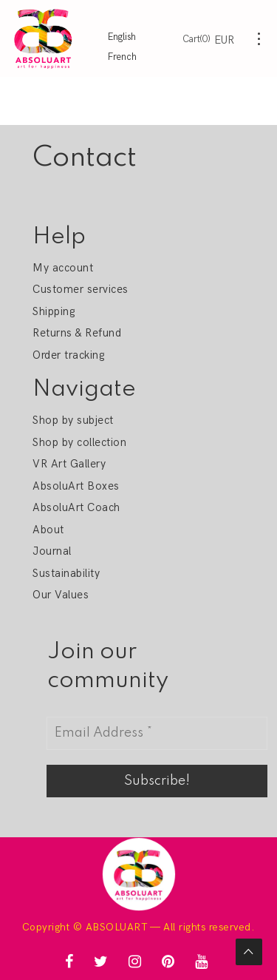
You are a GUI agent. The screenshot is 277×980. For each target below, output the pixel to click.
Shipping (54, 311)
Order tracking (68, 355)
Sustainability (66, 573)
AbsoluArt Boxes (76, 486)
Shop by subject (73, 420)
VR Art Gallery (69, 464)
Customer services (80, 289)
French (122, 57)
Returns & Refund (77, 333)
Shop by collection (79, 442)
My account (63, 268)
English (122, 37)
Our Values (61, 595)
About (48, 530)
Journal (52, 551)
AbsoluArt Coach (76, 507)
